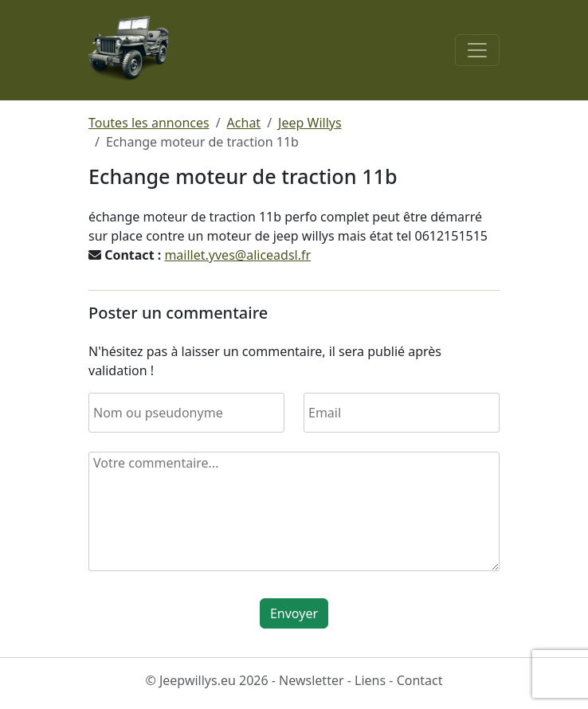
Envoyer (294, 613)
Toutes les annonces (149, 123)
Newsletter (311, 680)
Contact (420, 680)
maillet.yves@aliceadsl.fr (237, 255)
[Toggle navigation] (477, 50)
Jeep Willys (310, 123)
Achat (244, 123)
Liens (370, 680)
